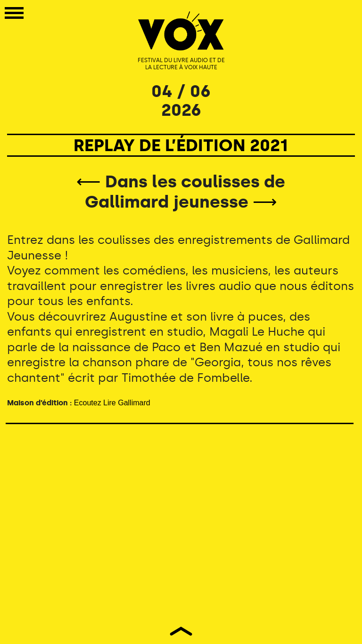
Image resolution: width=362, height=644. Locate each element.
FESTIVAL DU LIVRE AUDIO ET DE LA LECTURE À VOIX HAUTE (181, 64)
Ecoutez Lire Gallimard (112, 403)
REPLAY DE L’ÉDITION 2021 (181, 145)
